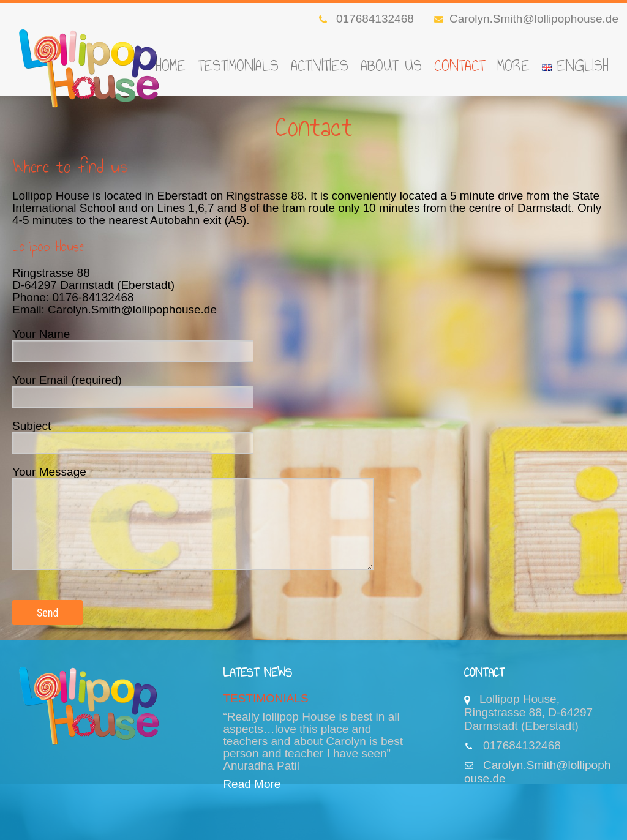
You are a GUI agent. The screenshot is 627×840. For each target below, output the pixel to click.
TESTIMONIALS (238, 66)
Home (171, 66)
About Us (391, 66)
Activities (320, 66)
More (513, 66)
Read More (252, 784)
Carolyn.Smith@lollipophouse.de (526, 19)
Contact (460, 66)
